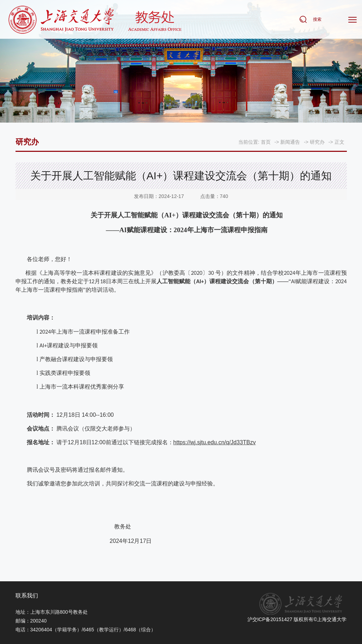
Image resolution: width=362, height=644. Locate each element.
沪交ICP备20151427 (270, 619)
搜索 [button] (317, 20)
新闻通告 (290, 142)
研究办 (317, 142)
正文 (339, 142)
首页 (266, 142)
